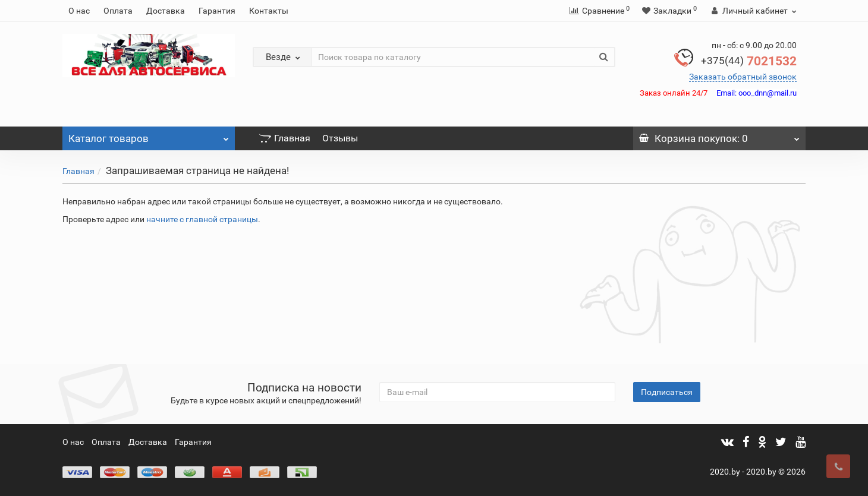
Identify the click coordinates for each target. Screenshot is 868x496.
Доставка (166, 11)
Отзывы (340, 138)
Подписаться (667, 392)
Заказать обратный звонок (743, 77)
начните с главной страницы (202, 219)
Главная (284, 138)
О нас (79, 11)
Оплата (118, 11)
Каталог (149, 135)
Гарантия (217, 11)
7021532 (749, 61)
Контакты (269, 11)
